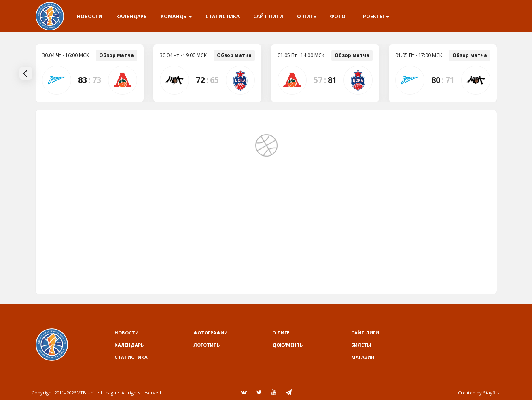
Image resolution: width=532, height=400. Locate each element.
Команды (176, 16)
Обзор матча (117, 55)
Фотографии (211, 333)
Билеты (361, 345)
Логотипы (207, 345)
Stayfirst (492, 393)
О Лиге (306, 16)
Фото (338, 16)
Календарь (131, 16)
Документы (288, 345)
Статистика (223, 16)
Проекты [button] (374, 16)
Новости (90, 16)
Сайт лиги (268, 16)
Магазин (363, 357)
